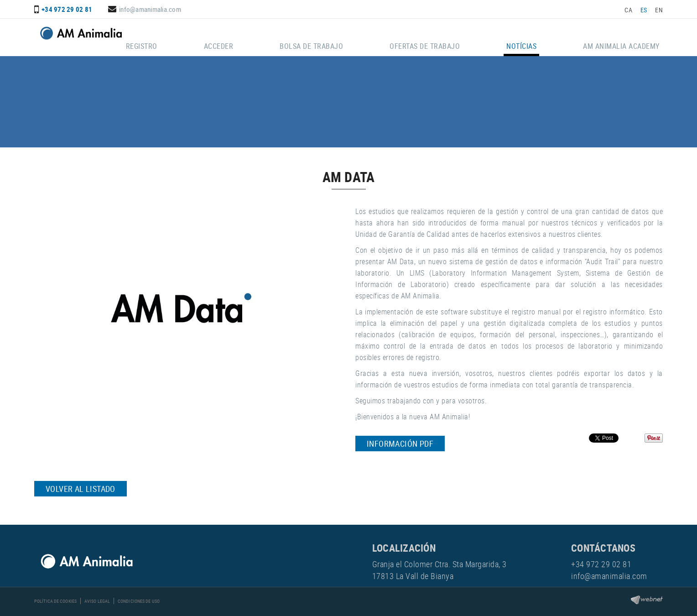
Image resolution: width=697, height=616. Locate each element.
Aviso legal (97, 601)
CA (628, 10)
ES (644, 10)
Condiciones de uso (139, 601)
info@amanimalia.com (150, 9)
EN (659, 10)
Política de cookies (55, 601)
